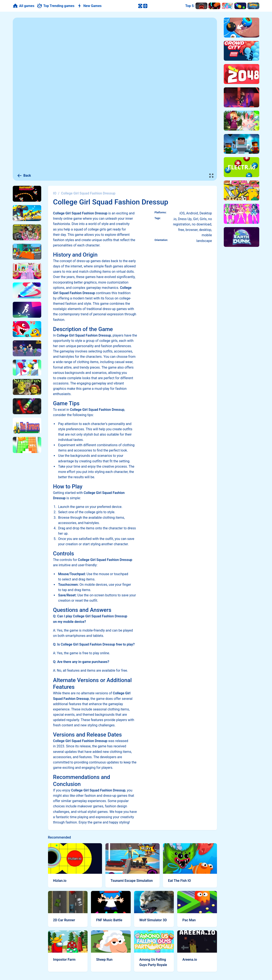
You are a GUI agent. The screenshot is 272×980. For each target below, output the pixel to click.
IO (55, 193)
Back (24, 176)
